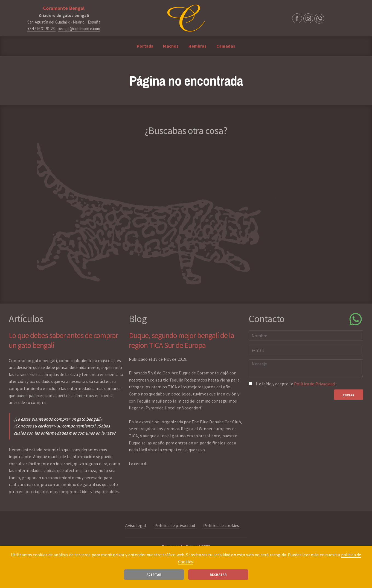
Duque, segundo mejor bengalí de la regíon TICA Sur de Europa (181, 340)
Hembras (198, 46)
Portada (145, 46)
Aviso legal (136, 525)
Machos (171, 46)
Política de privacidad (175, 525)
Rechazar (218, 575)
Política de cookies (221, 525)
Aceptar (154, 575)
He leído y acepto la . (296, 384)
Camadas (226, 46)
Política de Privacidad (315, 384)
